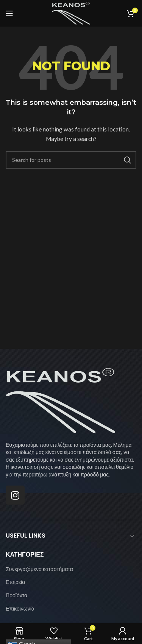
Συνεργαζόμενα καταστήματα (39, 569)
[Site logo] (71, 13)
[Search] (71, 160)
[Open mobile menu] (9, 13)
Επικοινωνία (20, 608)
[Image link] (61, 400)
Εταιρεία (15, 582)
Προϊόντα (16, 595)
